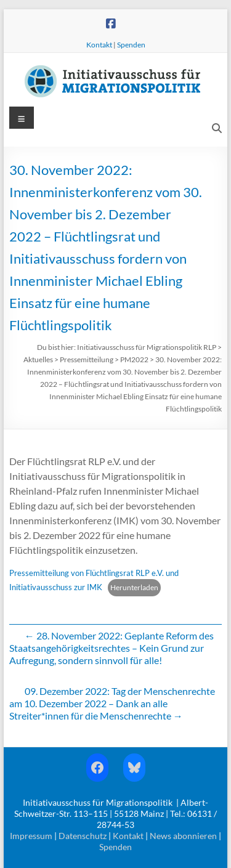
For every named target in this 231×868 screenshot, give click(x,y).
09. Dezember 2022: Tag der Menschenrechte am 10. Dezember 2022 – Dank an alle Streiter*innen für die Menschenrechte (112, 703)
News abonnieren (183, 836)
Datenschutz (83, 836)
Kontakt (99, 45)
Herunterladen (134, 587)
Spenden (131, 45)
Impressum (31, 836)
